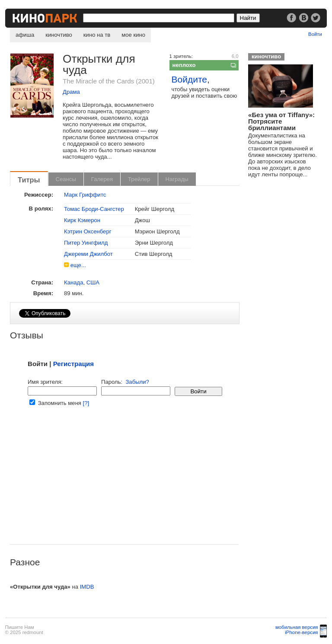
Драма (71, 92)
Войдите (189, 79)
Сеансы (66, 179)
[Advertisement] (124, 484)
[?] (86, 403)
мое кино (133, 35)
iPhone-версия (301, 632)
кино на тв (97, 35)
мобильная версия (297, 627)
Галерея (102, 179)
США (93, 282)
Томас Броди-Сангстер (94, 209)
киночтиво (59, 35)
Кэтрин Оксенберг (88, 231)
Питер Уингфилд (86, 243)
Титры (29, 180)
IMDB (87, 587)
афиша (25, 35)
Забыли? (137, 382)
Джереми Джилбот (88, 254)
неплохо (184, 65)
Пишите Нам (20, 627)
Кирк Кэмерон (82, 220)
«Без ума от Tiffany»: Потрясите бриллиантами (281, 121)
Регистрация (73, 364)
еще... (78, 265)
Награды (177, 179)
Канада (73, 282)
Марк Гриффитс (85, 195)
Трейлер (139, 179)
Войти (315, 34)
